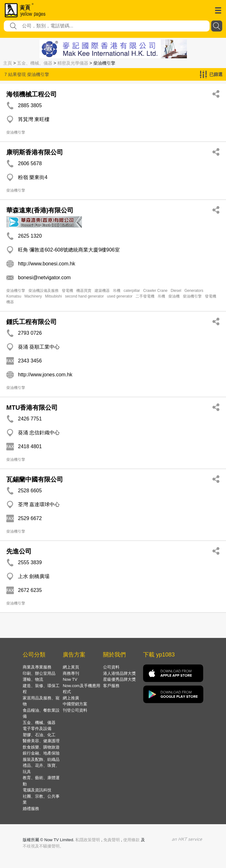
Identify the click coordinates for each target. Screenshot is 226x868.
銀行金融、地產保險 (41, 753)
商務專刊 (71, 673)
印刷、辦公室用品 (39, 673)
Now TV (70, 679)
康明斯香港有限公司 (35, 152)
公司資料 (111, 667)
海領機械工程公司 (32, 94)
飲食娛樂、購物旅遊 (41, 747)
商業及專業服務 (37, 667)
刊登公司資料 (75, 710)
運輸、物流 (33, 679)
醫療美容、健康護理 (41, 741)
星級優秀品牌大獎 (119, 679)
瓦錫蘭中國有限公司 (35, 479)
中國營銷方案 (75, 704)
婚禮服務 (31, 809)
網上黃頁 (71, 667)
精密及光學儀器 (73, 63)
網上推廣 (71, 698)
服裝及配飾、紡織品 (41, 759)
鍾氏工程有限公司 (32, 322)
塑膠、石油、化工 (39, 735)
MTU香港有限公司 (32, 408)
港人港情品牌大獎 (119, 673)
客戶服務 (111, 686)
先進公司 (19, 551)
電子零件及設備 (37, 729)
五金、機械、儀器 (35, 63)
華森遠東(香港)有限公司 (40, 210)
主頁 (8, 63)
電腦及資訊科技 (37, 790)
